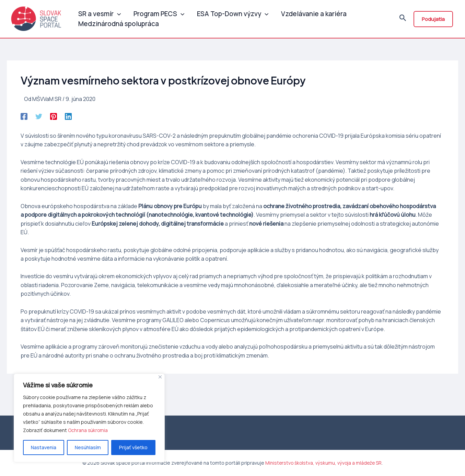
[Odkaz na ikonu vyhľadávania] (403, 20)
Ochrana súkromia (88, 430)
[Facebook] (24, 119)
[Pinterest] (54, 119)
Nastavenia (44, 447)
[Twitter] (39, 119)
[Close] (160, 377)
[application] (116, 12)
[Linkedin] (68, 119)
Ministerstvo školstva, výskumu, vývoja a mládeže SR (324, 463)
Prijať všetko (133, 447)
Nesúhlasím (88, 447)
